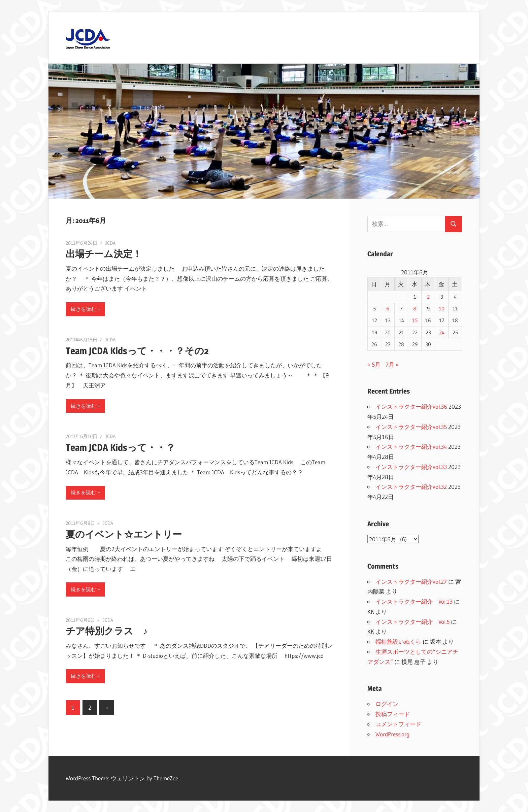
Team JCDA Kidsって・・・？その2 (137, 351)
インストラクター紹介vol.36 (411, 407)
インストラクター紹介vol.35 (411, 427)
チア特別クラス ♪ (107, 631)
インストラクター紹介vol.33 (411, 467)
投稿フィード (393, 714)
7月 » (392, 364)
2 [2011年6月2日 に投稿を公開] (428, 297)
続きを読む (83, 309)
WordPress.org (392, 734)
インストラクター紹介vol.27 (411, 582)
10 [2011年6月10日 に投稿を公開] (442, 309)
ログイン (387, 704)
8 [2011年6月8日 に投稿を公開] (415, 309)
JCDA (110, 243)
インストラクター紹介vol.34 (411, 447)
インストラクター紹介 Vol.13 (414, 601)
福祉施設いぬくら (398, 641)
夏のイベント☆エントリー (124, 534)
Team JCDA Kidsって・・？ (120, 447)
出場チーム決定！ (104, 254)
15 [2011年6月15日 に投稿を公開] (415, 320)
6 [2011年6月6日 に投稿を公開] (388, 309)
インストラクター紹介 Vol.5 (412, 622)
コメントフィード (398, 724)
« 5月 (374, 364)
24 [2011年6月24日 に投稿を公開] (442, 333)
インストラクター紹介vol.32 (411, 487)
